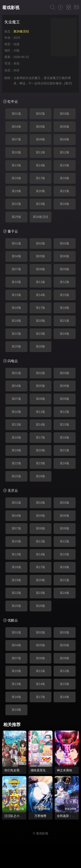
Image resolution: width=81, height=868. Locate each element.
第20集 (41, 191)
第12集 (65, 152)
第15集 (65, 165)
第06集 (65, 127)
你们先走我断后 (15, 770)
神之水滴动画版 (67, 770)
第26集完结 (41, 217)
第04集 (16, 127)
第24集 (65, 204)
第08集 (41, 139)
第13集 (16, 165)
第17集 (41, 178)
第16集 (16, 178)
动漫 (16, 44)
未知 (16, 63)
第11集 (41, 152)
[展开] (68, 83)
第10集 (16, 152)
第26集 (41, 346)
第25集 (16, 217)
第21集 (65, 191)
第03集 (65, 114)
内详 (16, 70)
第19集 (16, 191)
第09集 (65, 139)
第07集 (16, 139)
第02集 (41, 114)
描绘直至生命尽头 (43, 770)
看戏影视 (11, 8)
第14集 (41, 165)
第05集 (41, 127)
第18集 (65, 178)
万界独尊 (40, 816)
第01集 (16, 114)
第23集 (41, 204)
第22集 (16, 204)
